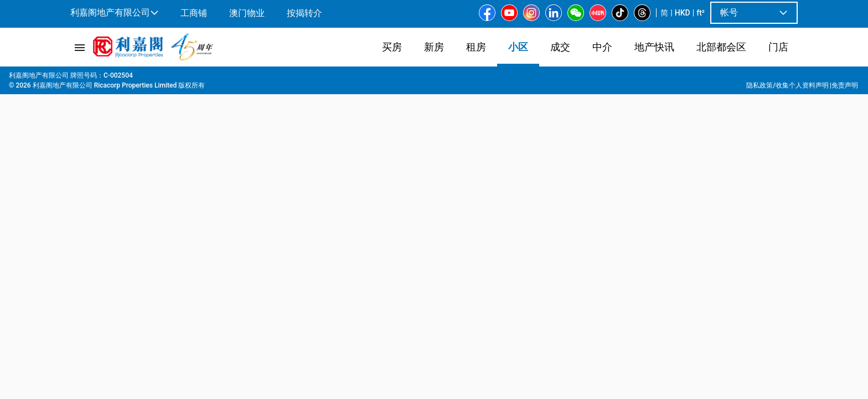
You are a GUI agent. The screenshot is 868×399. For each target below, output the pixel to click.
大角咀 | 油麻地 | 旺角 (195, 78)
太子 (249, 78)
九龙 (141, 78)
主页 (76, 78)
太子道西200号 (291, 78)
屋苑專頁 (108, 78)
